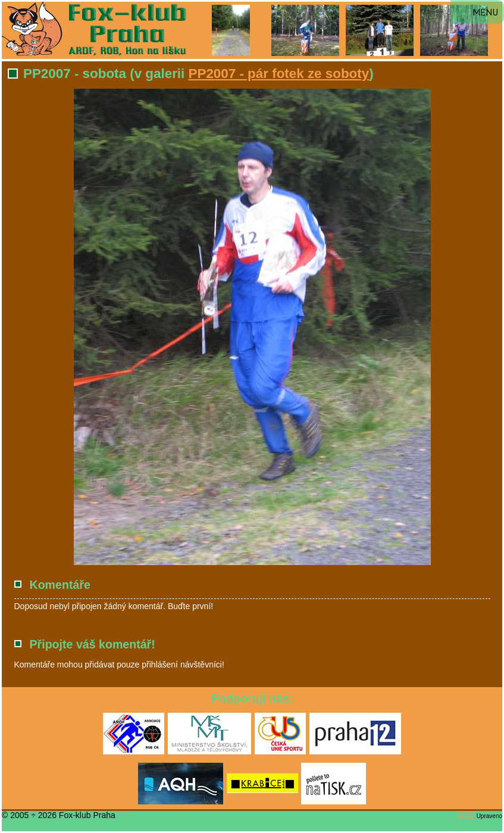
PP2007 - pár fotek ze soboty (279, 74)
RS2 (466, 815)
